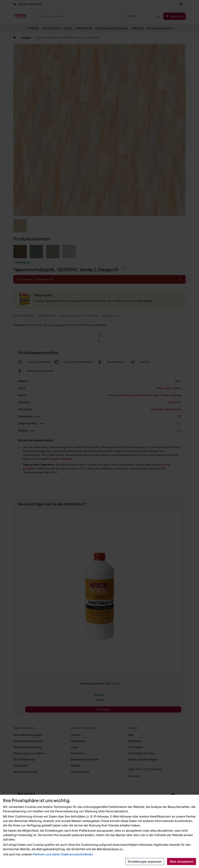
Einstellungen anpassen (145, 862)
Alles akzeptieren (182, 862)
